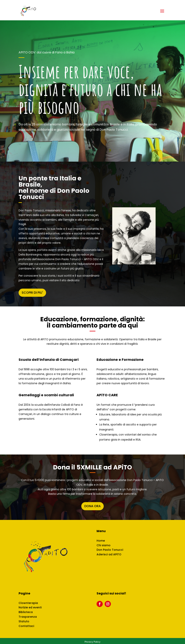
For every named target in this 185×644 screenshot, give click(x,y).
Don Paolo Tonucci (110, 550)
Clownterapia (28, 603)
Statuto (24, 621)
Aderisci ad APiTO (109, 554)
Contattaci (26, 626)
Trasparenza (28, 617)
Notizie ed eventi (30, 607)
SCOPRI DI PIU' (32, 293)
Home (101, 541)
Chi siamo (104, 545)
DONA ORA (92, 506)
